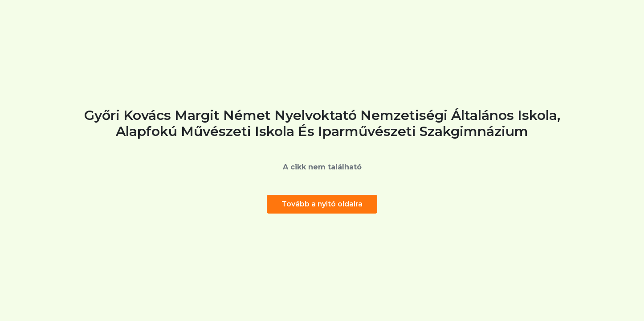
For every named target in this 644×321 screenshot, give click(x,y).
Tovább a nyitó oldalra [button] (322, 204)
